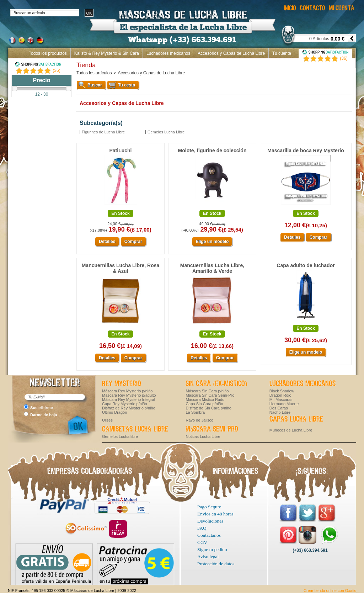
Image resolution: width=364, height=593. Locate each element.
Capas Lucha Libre (296, 419)
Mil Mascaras (281, 399)
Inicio (347, 63)
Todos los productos (48, 53)
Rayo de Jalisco (199, 420)
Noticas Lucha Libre (203, 436)
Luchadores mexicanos (168, 53)
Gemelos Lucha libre (120, 436)
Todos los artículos (94, 73)
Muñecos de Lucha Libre (291, 430)
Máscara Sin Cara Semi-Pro (210, 395)
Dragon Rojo (280, 395)
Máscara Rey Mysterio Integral (129, 399)
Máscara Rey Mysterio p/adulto (129, 395)
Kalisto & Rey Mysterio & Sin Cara (107, 53)
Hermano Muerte (284, 404)
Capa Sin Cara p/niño (204, 404)
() (56, 70)
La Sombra (195, 412)
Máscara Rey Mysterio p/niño (127, 391)
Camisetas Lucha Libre (135, 429)
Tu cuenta (282, 53)
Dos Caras (279, 408)
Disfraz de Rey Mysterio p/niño (129, 408)
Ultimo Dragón (114, 412)
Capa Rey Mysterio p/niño (125, 404)
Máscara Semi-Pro (212, 429)
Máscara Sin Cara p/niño (207, 391)
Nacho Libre (280, 412)
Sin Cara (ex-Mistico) (216, 384)
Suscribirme (42, 408)
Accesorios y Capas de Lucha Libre (231, 53)
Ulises (107, 420)
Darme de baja (44, 415)
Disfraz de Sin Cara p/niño (208, 408)
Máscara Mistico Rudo (205, 399)
